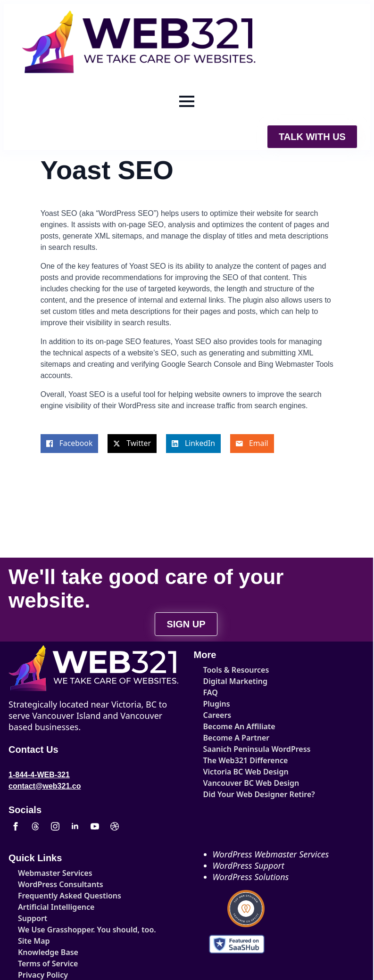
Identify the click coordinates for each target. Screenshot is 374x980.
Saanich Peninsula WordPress (236, 749)
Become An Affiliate (236, 726)
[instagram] (55, 826)
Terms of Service (48, 964)
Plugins (217, 704)
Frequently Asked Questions (51, 896)
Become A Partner (236, 738)
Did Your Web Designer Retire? (236, 794)
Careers (217, 715)
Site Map (34, 941)
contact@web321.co (45, 786)
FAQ (211, 692)
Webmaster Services (51, 873)
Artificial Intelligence (51, 907)
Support (33, 918)
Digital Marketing (236, 681)
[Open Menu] (187, 101)
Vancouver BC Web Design (236, 783)
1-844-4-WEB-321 (39, 775)
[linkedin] (75, 826)
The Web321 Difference (236, 760)
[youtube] (95, 826)
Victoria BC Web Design (236, 772)
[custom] (35, 826)
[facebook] (16, 826)
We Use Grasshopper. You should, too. (51, 930)
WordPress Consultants (51, 884)
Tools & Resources (236, 670)
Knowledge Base (48, 952)
